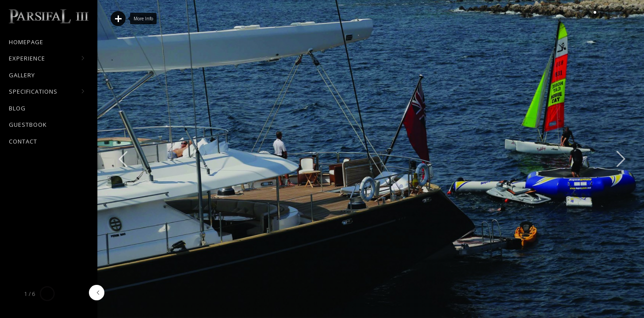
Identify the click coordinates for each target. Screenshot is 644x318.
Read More (118, 19)
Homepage (26, 42)
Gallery (22, 75)
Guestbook (28, 125)
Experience (47, 59)
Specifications (47, 92)
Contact (23, 141)
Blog (17, 108)
